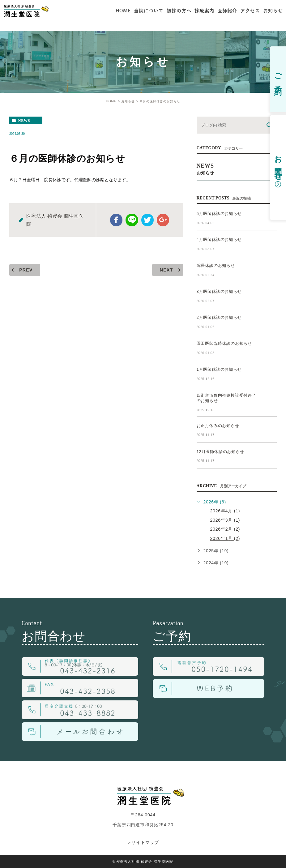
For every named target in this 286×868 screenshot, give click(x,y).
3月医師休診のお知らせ (219, 291)
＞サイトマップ (143, 842)
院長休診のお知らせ (216, 265)
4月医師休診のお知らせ (219, 239)
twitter (147, 220)
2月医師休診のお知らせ (219, 317)
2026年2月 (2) (225, 529)
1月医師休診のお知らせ (219, 369)
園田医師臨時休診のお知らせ (224, 343)
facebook (117, 220)
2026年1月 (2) (225, 538)
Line (132, 220)
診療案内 (204, 11)
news (24, 121)
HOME (111, 101)
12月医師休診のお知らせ (220, 452)
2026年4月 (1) (225, 511)
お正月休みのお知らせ (218, 426)
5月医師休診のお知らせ (219, 214)
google (163, 220)
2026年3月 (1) (225, 520)
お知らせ (128, 101)
